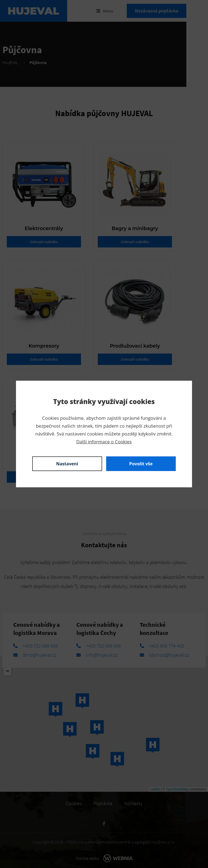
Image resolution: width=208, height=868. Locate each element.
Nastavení (67, 464)
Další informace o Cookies (104, 442)
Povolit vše (141, 464)
